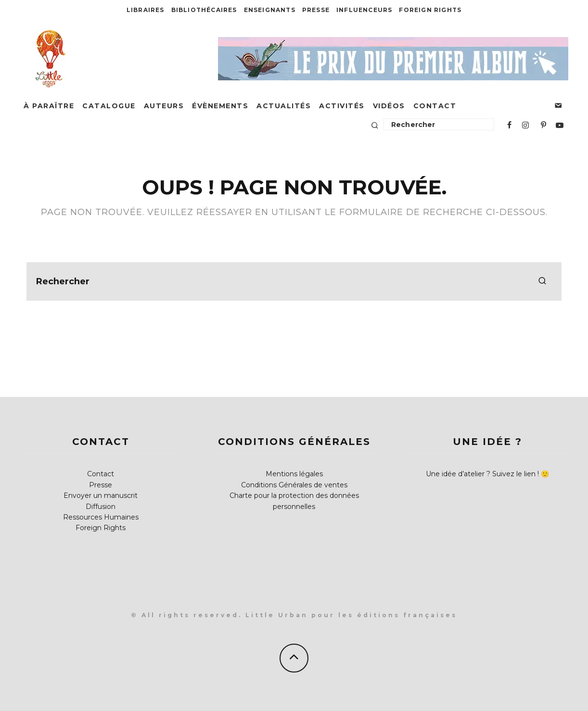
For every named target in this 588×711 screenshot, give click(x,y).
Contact (435, 106)
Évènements (220, 106)
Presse (316, 10)
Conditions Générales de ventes (294, 485)
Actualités (284, 106)
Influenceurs (364, 10)
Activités (342, 106)
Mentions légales (294, 474)
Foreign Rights (430, 10)
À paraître (49, 106)
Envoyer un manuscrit (101, 495)
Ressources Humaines (101, 517)
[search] (542, 281)
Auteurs (164, 106)
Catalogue (109, 106)
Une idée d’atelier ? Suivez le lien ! (482, 474)
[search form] (294, 281)
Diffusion (101, 507)
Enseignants (270, 10)
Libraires (146, 10)
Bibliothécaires (204, 10)
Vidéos (389, 106)
